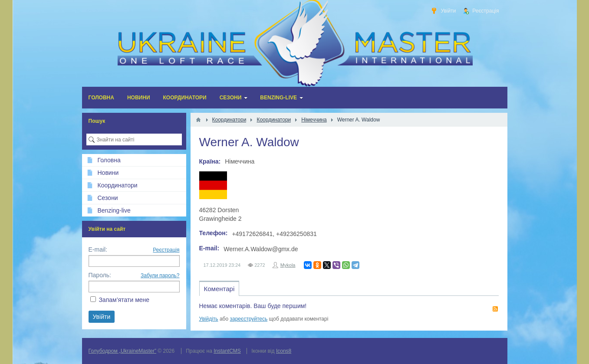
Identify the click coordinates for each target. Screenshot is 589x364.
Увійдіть (209, 319)
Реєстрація (166, 250)
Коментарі (219, 289)
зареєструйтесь (249, 319)
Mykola (288, 265)
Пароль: (100, 275)
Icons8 (284, 351)
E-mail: (98, 249)
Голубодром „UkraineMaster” (122, 351)
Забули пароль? (160, 275)
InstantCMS (227, 351)
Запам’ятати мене (124, 300)
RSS (495, 309)
